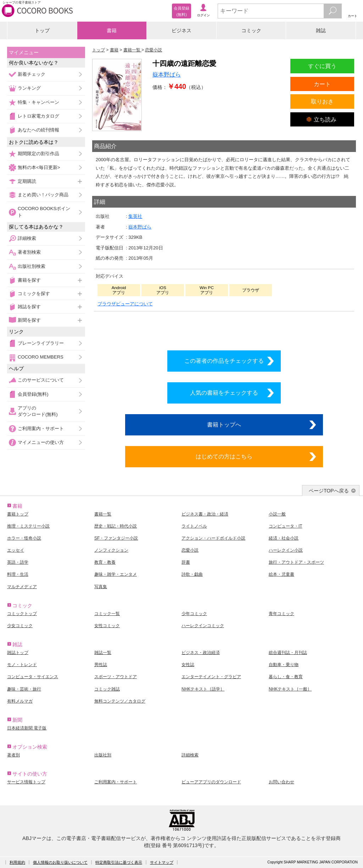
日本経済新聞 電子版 (27, 728)
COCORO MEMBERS (41, 357)
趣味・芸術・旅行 (24, 689)
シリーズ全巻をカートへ (224, 329)
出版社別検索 (32, 266)
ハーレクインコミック (203, 626)
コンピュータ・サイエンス (33, 677)
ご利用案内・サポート (41, 429)
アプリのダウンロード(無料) (38, 411)
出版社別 (103, 755)
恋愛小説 (190, 550)
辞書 (186, 562)
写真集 (101, 587)
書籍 (112, 30)
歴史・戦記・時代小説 (116, 526)
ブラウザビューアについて (125, 304)
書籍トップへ (224, 424)
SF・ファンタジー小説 (116, 538)
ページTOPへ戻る (329, 491)
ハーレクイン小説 (286, 550)
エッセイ (16, 550)
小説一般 (277, 514)
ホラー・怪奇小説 (24, 538)
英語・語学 (18, 562)
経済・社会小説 (284, 538)
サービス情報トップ (26, 782)
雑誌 (321, 30)
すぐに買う (322, 66)
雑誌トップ (18, 653)
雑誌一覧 (103, 653)
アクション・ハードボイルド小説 (213, 538)
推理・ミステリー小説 (28, 526)
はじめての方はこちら (224, 456)
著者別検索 (29, 252)
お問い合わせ (281, 782)
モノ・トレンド (22, 665)
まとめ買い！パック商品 (43, 195)
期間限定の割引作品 (38, 154)
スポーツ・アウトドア (116, 677)
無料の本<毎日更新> (39, 167)
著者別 (13, 755)
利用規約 (17, 862)
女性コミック (107, 626)
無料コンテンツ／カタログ (120, 701)
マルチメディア (22, 587)
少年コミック (194, 614)
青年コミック (281, 614)
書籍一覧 (103, 514)
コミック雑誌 (107, 689)
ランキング (29, 88)
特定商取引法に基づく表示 (119, 862)
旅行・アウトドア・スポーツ (296, 562)
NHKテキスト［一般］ (290, 689)
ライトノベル (194, 526)
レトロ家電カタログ (38, 116)
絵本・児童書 (281, 574)
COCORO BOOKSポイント (44, 212)
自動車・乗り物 (284, 665)
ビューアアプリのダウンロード (211, 782)
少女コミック (20, 626)
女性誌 (188, 665)
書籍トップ (18, 514)
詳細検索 (27, 238)
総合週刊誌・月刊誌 (288, 653)
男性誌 (101, 665)
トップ (42, 30)
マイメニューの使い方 (41, 442)
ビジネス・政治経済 (201, 653)
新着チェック (32, 74)
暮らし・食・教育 (286, 677)
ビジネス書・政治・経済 (205, 514)
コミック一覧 (107, 614)
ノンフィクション (111, 550)
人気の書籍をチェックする (224, 393)
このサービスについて (41, 380)
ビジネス (181, 30)
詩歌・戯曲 (192, 574)
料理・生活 (18, 574)
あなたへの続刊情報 (38, 130)
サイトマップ (162, 862)
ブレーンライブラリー (41, 343)
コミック (251, 30)
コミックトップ (22, 614)
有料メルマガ (20, 701)
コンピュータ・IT (286, 526)
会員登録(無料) (33, 394)
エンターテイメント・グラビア (211, 677)
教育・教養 (105, 562)
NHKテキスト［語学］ (203, 689)
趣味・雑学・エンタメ (116, 574)
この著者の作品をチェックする (224, 361)
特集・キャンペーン (38, 102)
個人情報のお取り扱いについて (60, 862)
